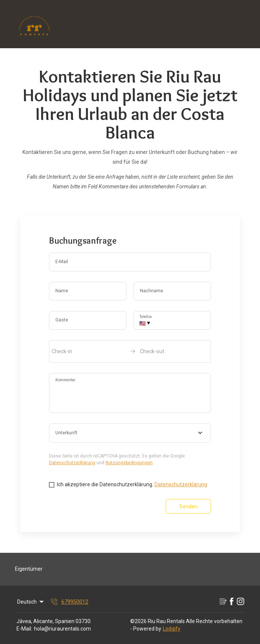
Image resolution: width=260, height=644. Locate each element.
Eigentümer (29, 569)
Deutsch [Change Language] (31, 602)
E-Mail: (24, 629)
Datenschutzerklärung (72, 463)
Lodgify (172, 629)
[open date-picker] (130, 351)
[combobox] (130, 433)
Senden (188, 506)
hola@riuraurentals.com (62, 629)
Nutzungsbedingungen (129, 463)
